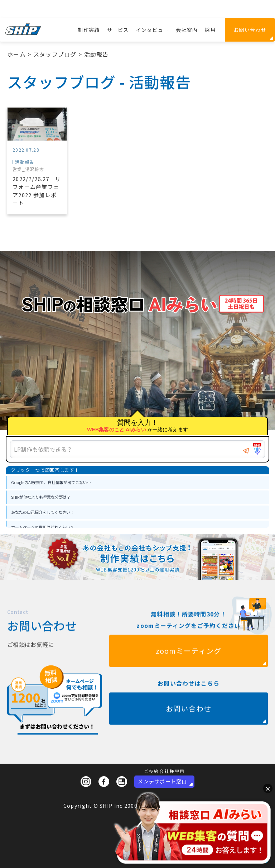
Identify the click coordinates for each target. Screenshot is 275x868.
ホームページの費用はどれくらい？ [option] (43, 527)
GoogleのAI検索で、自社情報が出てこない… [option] (51, 482)
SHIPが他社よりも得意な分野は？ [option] (41, 497)
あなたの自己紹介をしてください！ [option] (43, 512)
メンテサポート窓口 (163, 781)
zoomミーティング (189, 665)
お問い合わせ (250, 30)
